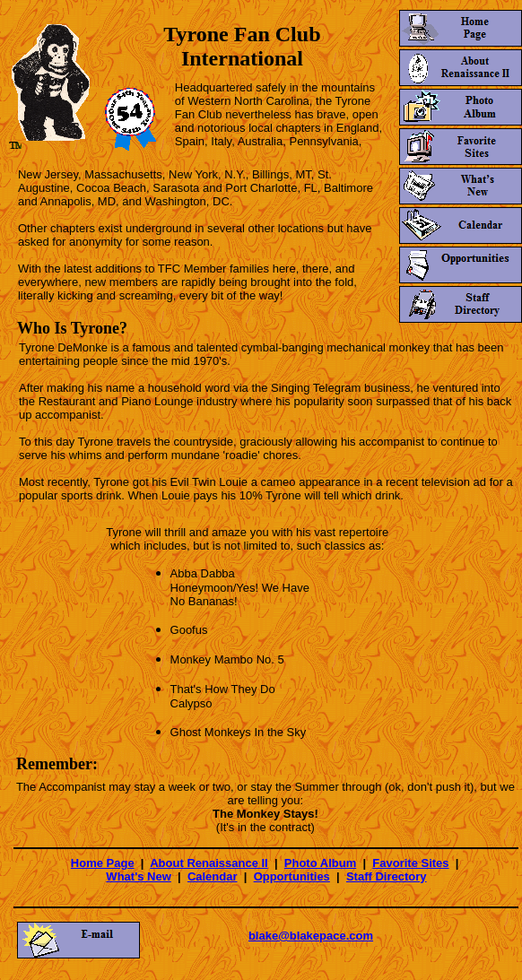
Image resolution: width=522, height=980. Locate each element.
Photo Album (320, 863)
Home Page (103, 863)
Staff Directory (387, 876)
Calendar (213, 876)
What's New (138, 876)
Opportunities (292, 876)
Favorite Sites (410, 863)
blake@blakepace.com (311, 936)
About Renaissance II (209, 863)
